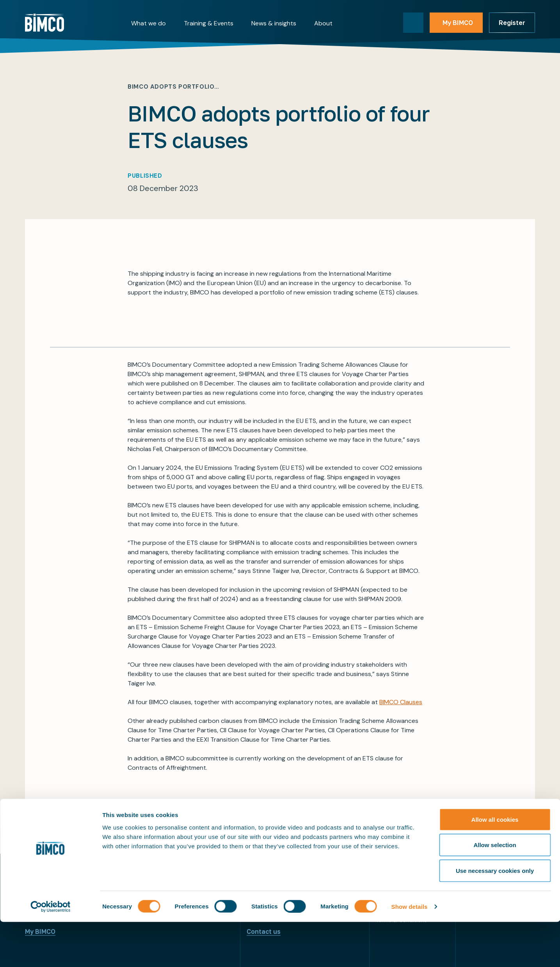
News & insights (274, 23)
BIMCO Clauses (401, 702)
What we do (148, 23)
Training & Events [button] (209, 23)
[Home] (44, 23)
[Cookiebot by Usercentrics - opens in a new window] (51, 952)
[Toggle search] (413, 23)
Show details (410, 952)
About (323, 23)
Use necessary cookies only (495, 916)
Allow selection (495, 890)
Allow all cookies (495, 864)
